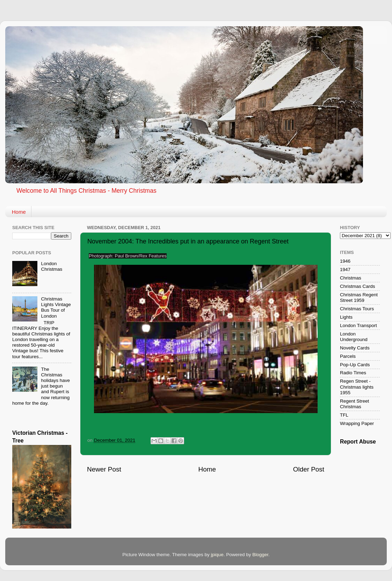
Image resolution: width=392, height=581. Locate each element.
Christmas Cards (358, 286)
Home (19, 212)
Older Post (309, 469)
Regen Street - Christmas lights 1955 (357, 387)
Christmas (351, 278)
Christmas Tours (357, 309)
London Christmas (52, 266)
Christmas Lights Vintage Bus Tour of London (56, 307)
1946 (345, 261)
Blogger (260, 555)
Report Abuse (358, 442)
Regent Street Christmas (354, 404)
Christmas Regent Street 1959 (359, 297)
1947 (345, 270)
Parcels (348, 356)
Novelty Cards (355, 348)
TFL (344, 415)
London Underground (354, 337)
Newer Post (104, 469)
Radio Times (353, 373)
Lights (346, 317)
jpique (217, 555)
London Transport (358, 325)
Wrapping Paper (357, 423)
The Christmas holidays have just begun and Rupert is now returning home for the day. (41, 386)
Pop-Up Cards (355, 365)
